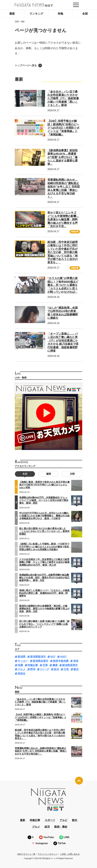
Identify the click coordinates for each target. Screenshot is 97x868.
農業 (55, 665)
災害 (45, 665)
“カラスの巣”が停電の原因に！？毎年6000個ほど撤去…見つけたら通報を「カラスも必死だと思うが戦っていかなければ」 (63, 285)
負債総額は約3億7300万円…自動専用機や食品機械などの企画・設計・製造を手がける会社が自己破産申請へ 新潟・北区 (44, 578)
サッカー (23, 661)
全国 (85, 14)
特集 (61, 14)
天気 (66, 669)
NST (53, 657)
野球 (33, 669)
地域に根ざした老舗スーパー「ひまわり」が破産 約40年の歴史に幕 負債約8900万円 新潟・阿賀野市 (46, 593)
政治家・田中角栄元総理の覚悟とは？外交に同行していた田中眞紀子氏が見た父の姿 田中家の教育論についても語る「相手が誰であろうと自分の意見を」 (63, 252)
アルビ (64, 820)
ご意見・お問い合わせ (70, 854)
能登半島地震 (61, 661)
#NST (63, 657)
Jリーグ (45, 669)
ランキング (36, 14)
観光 (76, 669)
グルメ (22, 669)
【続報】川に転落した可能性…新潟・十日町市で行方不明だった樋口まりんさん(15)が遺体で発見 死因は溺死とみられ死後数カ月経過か (45, 547)
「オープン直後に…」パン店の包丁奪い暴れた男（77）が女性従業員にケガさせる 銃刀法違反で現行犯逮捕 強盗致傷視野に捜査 (63, 342)
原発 (76, 661)
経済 (47, 827)
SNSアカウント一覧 (26, 854)
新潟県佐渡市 (41, 661)
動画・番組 (61, 827)
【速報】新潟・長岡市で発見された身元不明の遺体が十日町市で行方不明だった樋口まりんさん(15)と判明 (44, 485)
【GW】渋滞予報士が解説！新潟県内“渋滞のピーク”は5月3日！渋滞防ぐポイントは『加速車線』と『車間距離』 (63, 128)
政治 (56, 669)
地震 (20, 665)
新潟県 (22, 657)
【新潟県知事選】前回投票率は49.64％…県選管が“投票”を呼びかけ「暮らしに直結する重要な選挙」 (63, 157)
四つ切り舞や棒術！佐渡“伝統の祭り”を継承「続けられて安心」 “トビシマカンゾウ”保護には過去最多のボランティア (44, 624)
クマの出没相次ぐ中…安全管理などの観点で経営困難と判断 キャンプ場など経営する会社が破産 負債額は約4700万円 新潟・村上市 (46, 562)
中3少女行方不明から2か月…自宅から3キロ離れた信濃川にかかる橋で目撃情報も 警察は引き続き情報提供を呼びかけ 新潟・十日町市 (44, 516)
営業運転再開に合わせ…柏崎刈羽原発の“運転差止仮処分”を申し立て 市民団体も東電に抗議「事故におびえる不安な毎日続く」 (41, 751)
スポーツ (50, 820)
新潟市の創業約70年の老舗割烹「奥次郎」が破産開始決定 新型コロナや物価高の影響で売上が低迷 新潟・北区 (44, 609)
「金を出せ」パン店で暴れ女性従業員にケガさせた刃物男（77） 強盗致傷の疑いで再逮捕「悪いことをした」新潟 (63, 98)
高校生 (22, 674)
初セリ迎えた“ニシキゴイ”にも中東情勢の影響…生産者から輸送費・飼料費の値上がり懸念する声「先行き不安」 (63, 219)
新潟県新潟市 (38, 657)
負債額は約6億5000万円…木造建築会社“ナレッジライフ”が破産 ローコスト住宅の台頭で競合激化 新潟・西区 (44, 500)
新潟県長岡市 (70, 665)
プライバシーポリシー (48, 854)
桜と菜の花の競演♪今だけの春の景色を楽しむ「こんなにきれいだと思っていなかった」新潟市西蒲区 (44, 531)
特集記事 (75, 232)
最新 (12, 14)
